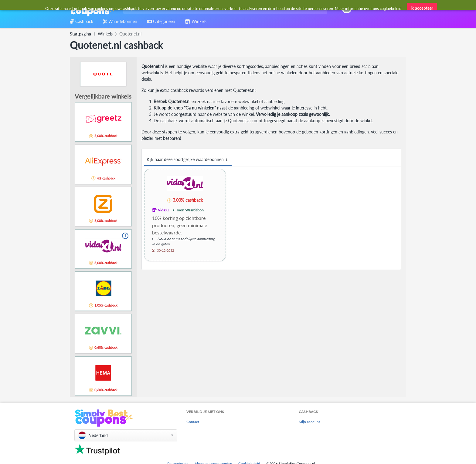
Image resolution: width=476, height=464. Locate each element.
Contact (193, 422)
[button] (126, 435)
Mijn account (309, 422)
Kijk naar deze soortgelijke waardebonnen (188, 160)
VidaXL (164, 210)
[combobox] (224, 9)
